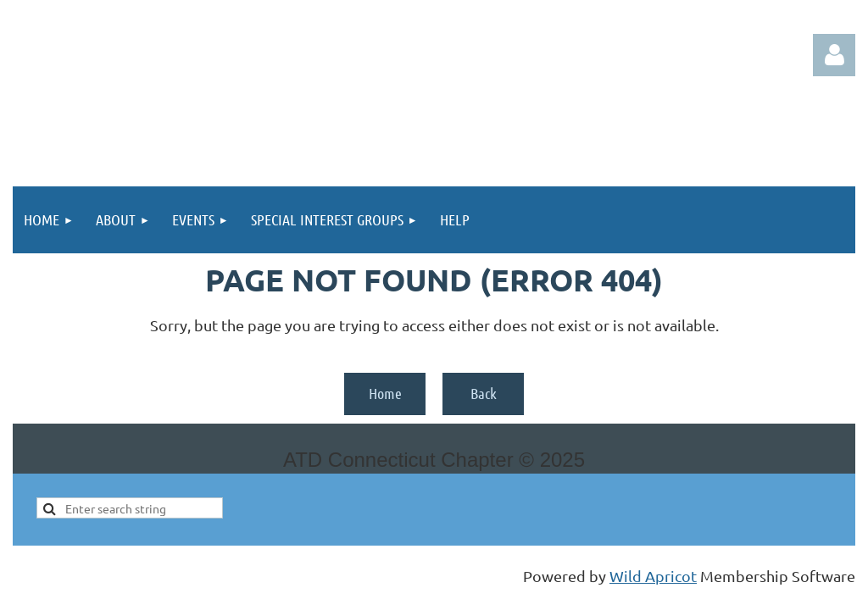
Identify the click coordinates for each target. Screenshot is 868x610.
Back (484, 393)
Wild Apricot (653, 576)
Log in (834, 55)
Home (385, 393)
